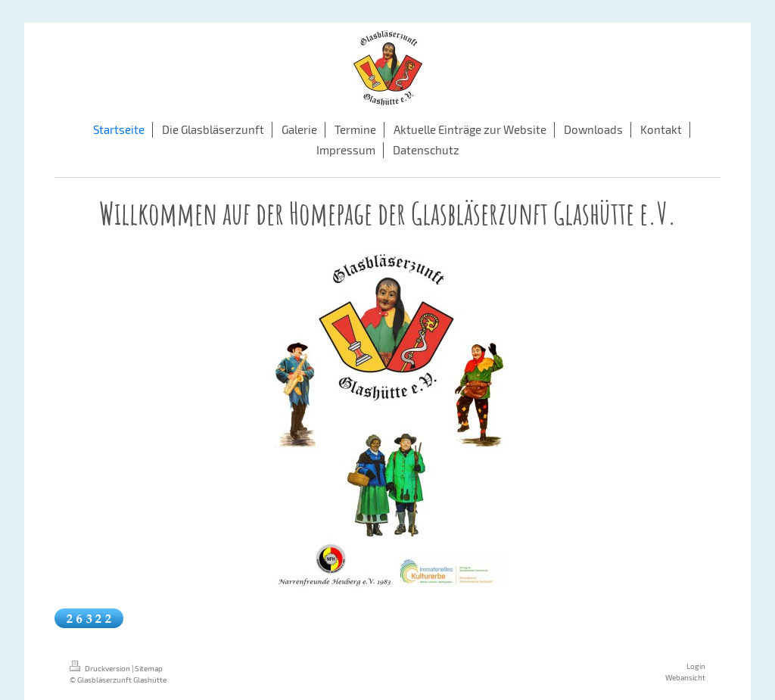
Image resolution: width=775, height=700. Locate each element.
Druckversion (101, 668)
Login (696, 666)
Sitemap (149, 668)
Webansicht (685, 677)
